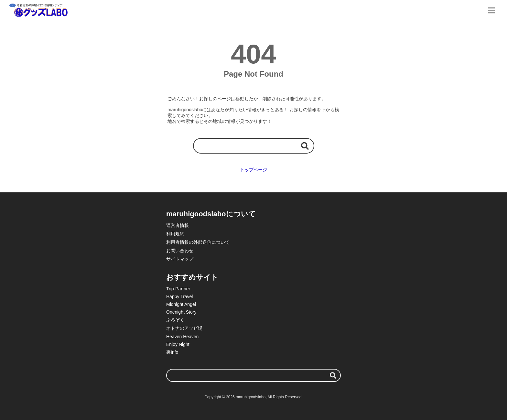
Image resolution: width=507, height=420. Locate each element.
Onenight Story (181, 312)
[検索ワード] (254, 146)
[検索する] (305, 146)
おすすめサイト (192, 277)
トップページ (253, 170)
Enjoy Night (178, 344)
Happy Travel (179, 296)
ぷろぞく (175, 320)
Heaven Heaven (182, 337)
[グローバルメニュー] (491, 10)
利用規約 (175, 234)
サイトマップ (180, 259)
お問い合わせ (180, 251)
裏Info (172, 352)
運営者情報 (178, 225)
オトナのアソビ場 (184, 328)
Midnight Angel (181, 304)
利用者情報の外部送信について (198, 242)
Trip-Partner (178, 289)
